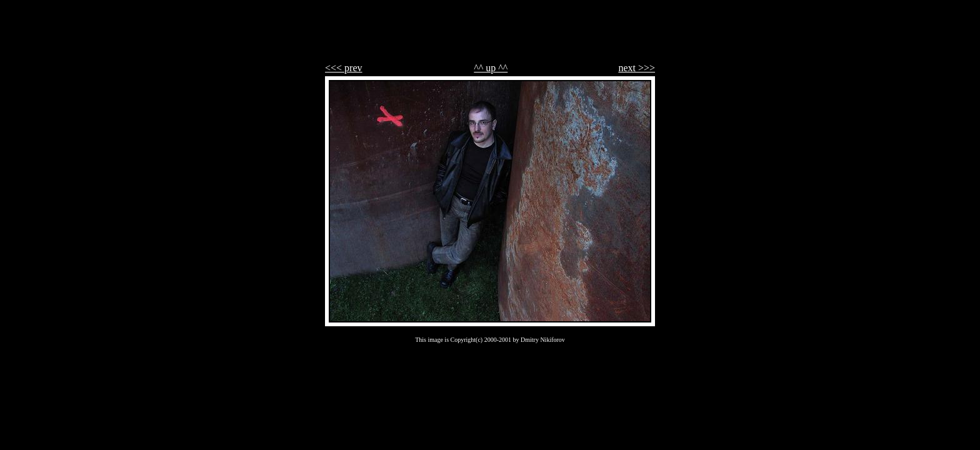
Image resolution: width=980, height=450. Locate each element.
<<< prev (344, 68)
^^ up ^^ (491, 68)
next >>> (637, 68)
